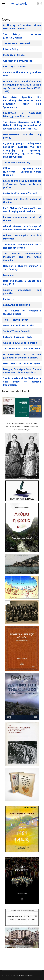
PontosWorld (19, 3)
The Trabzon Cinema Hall (17, 43)
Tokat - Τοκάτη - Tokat (16, 320)
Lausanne (8, 275)
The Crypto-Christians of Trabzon (21, 349)
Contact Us (9, 299)
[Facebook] (38, 3)
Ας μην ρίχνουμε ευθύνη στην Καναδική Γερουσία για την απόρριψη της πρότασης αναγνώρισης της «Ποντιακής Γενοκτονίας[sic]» (22, 150)
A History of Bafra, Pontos (18, 61)
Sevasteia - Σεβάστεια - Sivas (19, 325)
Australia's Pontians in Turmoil (20, 193)
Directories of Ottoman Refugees (22, 363)
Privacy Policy (11, 49)
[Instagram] (41, 3)
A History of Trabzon (15, 66)
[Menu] (3, 3)
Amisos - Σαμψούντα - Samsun (20, 343)
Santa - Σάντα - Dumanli (16, 331)
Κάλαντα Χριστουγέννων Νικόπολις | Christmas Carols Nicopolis (22, 172)
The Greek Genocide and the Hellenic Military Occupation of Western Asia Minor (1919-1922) (22, 125)
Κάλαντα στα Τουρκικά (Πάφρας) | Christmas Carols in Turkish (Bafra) (22, 184)
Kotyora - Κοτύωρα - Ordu (18, 337)
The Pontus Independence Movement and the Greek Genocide (22, 257)
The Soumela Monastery (17, 163)
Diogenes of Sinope (14, 55)
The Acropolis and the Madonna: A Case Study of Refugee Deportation (22, 382)
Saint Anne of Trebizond (16, 305)
